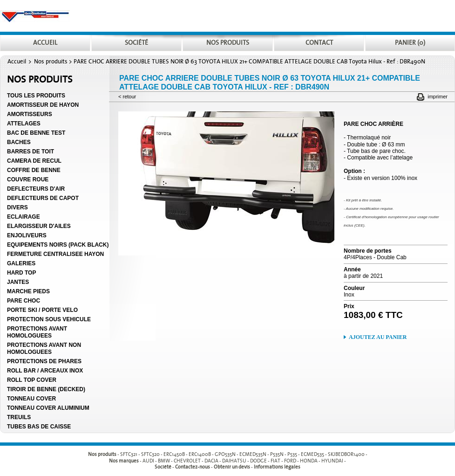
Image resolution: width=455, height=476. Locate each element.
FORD (290, 461)
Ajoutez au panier (378, 337)
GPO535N (225, 455)
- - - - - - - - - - (244, 455)
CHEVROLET (187, 461)
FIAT (275, 461)
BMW (164, 461)
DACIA (211, 461)
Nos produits (51, 62)
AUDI (148, 461)
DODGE (258, 461)
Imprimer (438, 97)
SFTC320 (150, 455)
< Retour (127, 97)
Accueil (17, 62)
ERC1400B (200, 455)
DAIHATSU (234, 461)
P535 (292, 455)
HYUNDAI (332, 461)
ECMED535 (312, 455)
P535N (277, 455)
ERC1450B (174, 455)
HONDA (309, 461)
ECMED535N (253, 455)
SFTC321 (129, 455)
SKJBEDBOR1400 (346, 455)
